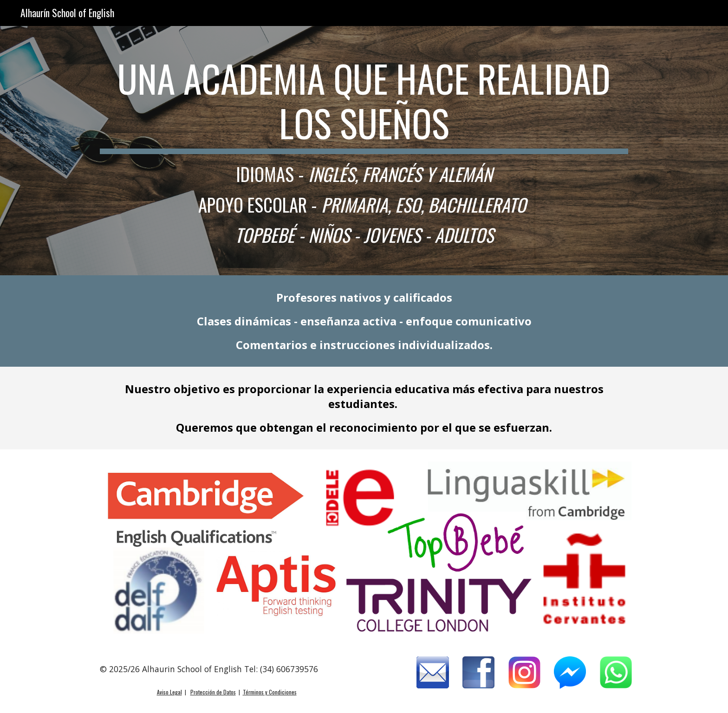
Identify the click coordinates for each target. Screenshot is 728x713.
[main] (364, 151)
